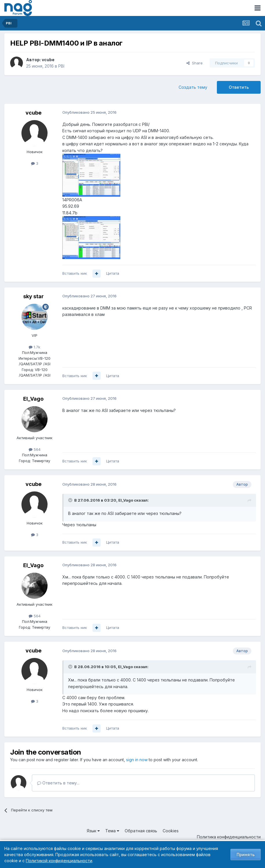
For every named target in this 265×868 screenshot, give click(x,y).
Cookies (171, 831)
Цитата (113, 273)
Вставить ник (75, 273)
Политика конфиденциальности (229, 837)
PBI (61, 66)
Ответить (239, 87)
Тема (112, 831)
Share (195, 63)
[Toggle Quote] (71, 500)
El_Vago (33, 399)
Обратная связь (141, 831)
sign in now (137, 760)
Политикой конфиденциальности (59, 861)
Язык (93, 831)
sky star (33, 296)
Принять (246, 855)
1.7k (35, 347)
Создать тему (193, 87)
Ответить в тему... (58, 783)
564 (35, 449)
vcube (48, 60)
